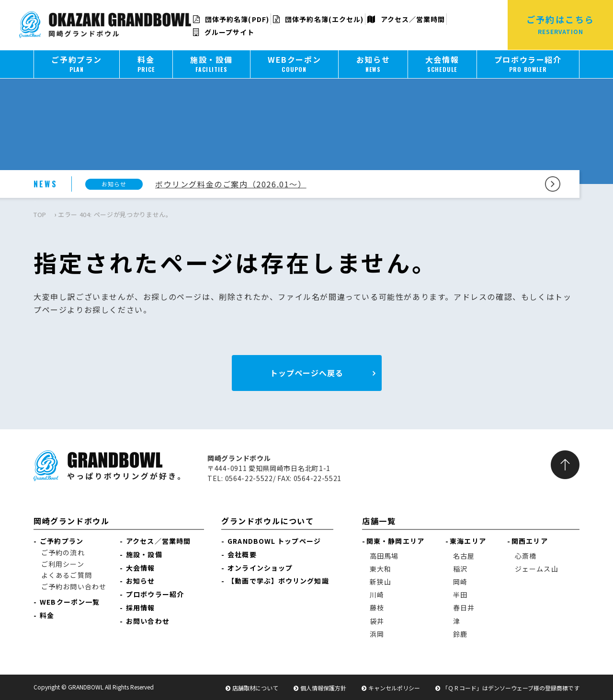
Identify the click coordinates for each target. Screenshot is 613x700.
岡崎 (460, 582)
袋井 (377, 621)
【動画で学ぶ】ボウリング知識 (278, 581)
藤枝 (377, 608)
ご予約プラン (62, 541)
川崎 (377, 595)
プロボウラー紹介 (155, 594)
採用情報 (140, 608)
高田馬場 (384, 556)
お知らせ (140, 581)
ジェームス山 (537, 569)
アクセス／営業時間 (406, 19)
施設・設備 (144, 554)
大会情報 (140, 568)
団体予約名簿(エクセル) (318, 19)
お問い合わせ (148, 621)
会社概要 (242, 554)
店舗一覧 (379, 521)
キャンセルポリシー (394, 688)
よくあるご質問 (67, 575)
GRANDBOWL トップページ (274, 541)
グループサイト (224, 32)
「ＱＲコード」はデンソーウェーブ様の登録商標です (511, 688)
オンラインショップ (260, 568)
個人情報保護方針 (323, 688)
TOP (40, 214)
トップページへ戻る (307, 373)
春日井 (464, 608)
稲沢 (460, 569)
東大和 (380, 569)
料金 (47, 615)
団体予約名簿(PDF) (231, 19)
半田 (460, 595)
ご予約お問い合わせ (74, 586)
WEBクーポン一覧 (70, 602)
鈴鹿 (460, 634)
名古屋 (464, 556)
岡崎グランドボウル (71, 521)
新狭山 (380, 582)
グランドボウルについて (268, 521)
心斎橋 (526, 556)
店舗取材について (255, 688)
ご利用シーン (63, 564)
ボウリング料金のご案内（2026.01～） (231, 184)
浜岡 (377, 634)
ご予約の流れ (63, 552)
